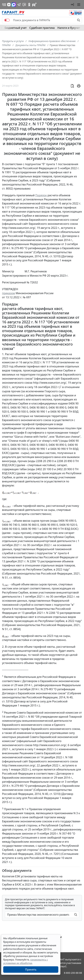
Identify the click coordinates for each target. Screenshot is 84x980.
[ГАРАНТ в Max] (14, 5)
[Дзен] (9, 5)
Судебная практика (42, 28)
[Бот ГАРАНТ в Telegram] (24, 5)
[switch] (7, 20)
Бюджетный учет (16, 28)
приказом (9, 293)
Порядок (41, 195)
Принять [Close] (31, 969)
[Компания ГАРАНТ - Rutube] (34, 5)
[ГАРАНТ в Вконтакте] (4, 5)
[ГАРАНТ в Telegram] (19, 5)
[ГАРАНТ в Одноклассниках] (29, 5)
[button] (72, 5)
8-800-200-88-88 (73, 973)
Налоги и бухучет (69, 28)
